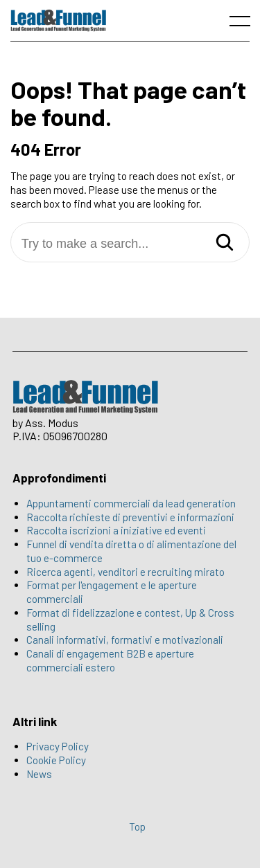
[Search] (225, 243)
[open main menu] (243, 24)
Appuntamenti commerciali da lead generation (131, 503)
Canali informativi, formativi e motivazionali (125, 640)
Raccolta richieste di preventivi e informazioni (130, 517)
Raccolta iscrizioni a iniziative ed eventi (116, 530)
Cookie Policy (56, 760)
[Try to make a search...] (130, 244)
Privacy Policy (58, 746)
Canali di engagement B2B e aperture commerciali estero (110, 660)
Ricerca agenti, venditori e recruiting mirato (125, 572)
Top (137, 826)
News (39, 774)
